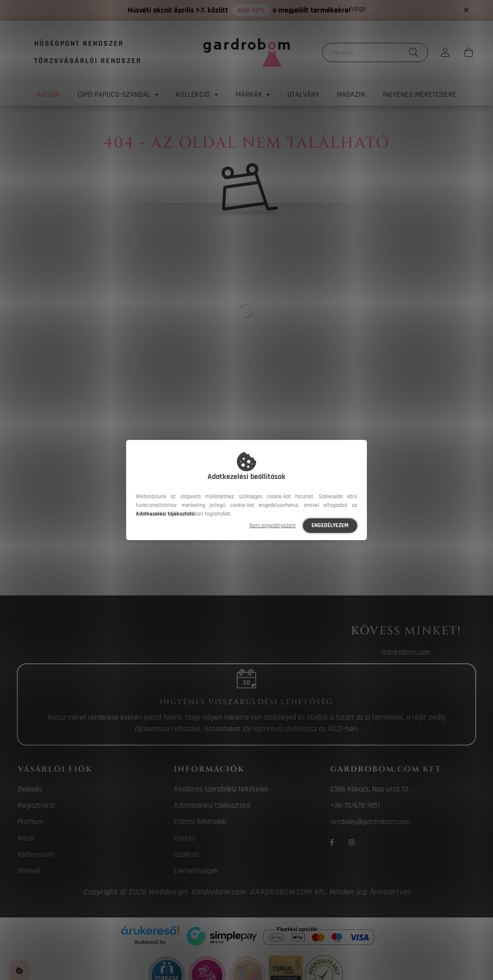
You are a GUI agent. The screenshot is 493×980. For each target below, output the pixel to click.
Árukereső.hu (150, 942)
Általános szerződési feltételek (221, 789)
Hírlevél (29, 871)
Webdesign (168, 892)
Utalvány (303, 95)
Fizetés (185, 838)
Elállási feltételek (200, 822)
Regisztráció (36, 806)
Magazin (351, 95)
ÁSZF (335, 729)
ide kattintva (262, 729)
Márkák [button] (250, 95)
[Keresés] (375, 52)
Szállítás (187, 855)
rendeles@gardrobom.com (370, 822)
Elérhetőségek (196, 871)
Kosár (26, 838)
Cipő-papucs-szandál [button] (115, 95)
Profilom (30, 822)
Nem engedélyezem (272, 525)
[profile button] (445, 52)
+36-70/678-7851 (355, 806)
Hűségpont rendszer (79, 44)
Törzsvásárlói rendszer (88, 61)
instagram (351, 842)
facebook (332, 842)
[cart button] (468, 52)
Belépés (30, 789)
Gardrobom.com (406, 652)
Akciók (48, 95)
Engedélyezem (330, 525)
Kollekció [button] (194, 95)
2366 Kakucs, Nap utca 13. (370, 789)
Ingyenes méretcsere (419, 95)
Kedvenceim (36, 855)
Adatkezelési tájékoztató (212, 806)
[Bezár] (466, 11)
